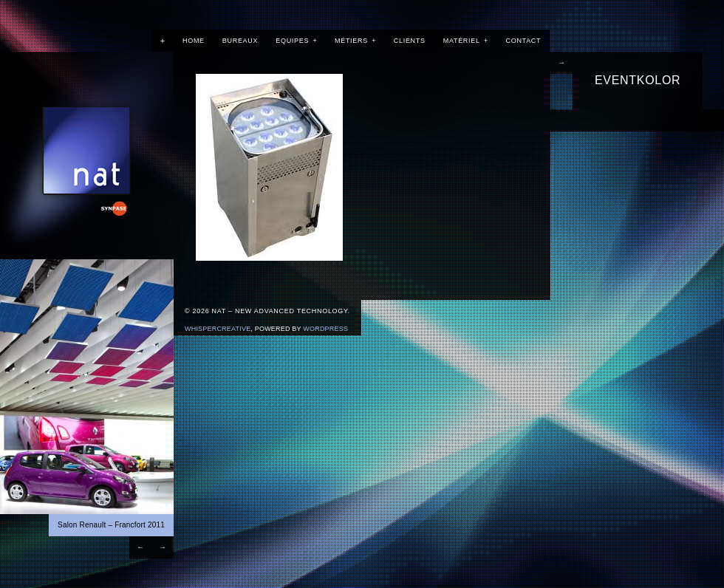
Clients (410, 41)
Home (194, 41)
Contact (524, 41)
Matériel (466, 41)
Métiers (355, 41)
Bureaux (240, 41)
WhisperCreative (218, 329)
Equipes (296, 41)
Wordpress (325, 329)
